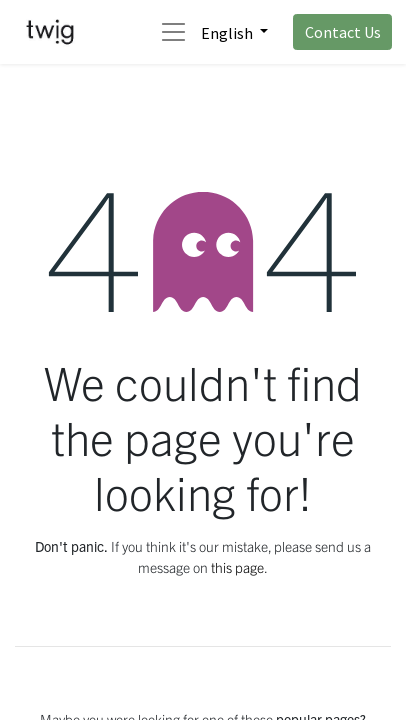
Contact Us (343, 32)
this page (237, 567)
